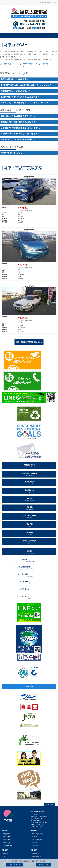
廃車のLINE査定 (7, 846)
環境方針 (28, 560)
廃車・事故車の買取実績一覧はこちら (29, 342)
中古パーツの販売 (30, 516)
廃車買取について (11, 65)
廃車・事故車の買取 (38, 834)
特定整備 (29, 508)
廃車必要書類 (7, 837)
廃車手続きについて (30, 65)
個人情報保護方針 (37, 856)
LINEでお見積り (14, 865)
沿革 (4, 856)
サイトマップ (52, 3)
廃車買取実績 (30, 483)
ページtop (49, 805)
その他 (45, 64)
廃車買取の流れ (30, 466)
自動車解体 (30, 533)
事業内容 (30, 500)
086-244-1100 (43, 865)
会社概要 (43, 3)
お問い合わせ (36, 853)
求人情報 (27, 575)
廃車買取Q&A (29, 491)
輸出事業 (30, 525)
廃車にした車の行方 (30, 542)
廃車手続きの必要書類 (30, 474)
